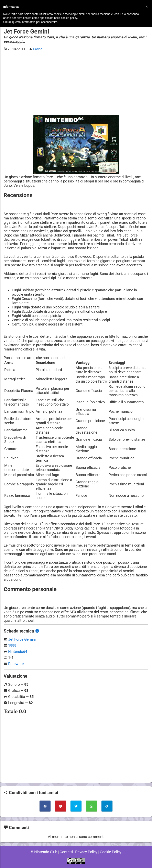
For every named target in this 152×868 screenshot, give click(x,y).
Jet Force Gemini (22, 639)
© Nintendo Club (43, 852)
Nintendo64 (18, 652)
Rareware (16, 664)
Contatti (66, 852)
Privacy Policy (86, 852)
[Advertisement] (76, 83)
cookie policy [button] (69, 18)
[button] (147, 7)
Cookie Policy (111, 852)
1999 (12, 645)
